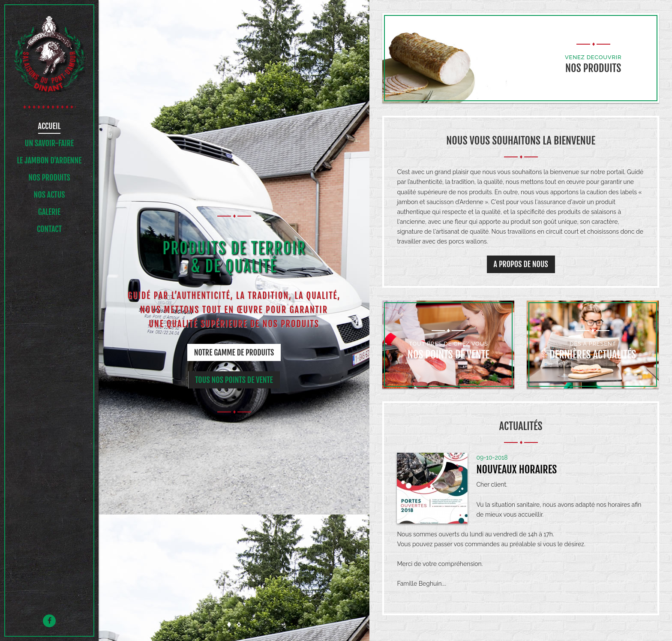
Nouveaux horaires (516, 469)
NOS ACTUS (49, 195)
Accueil (49, 126)
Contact (49, 229)
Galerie (49, 212)
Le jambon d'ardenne (49, 161)
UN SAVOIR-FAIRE (49, 144)
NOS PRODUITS (49, 178)
